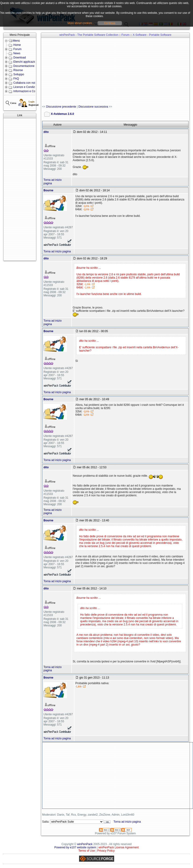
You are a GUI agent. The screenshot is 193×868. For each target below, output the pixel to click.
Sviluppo (19, 74)
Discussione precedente (61, 107)
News (17, 53)
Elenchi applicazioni (26, 62)
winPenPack (85, 844)
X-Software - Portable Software (152, 35)
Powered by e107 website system (75, 847)
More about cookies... (81, 23)
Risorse (18, 70)
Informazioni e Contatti (27, 91)
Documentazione (24, 66)
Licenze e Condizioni (26, 87)
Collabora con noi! (25, 83)
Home (17, 45)
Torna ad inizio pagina (57, 251)
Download (20, 58)
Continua (110, 23)
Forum (17, 49)
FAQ (16, 79)
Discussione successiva (93, 107)
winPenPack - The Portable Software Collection (89, 35)
